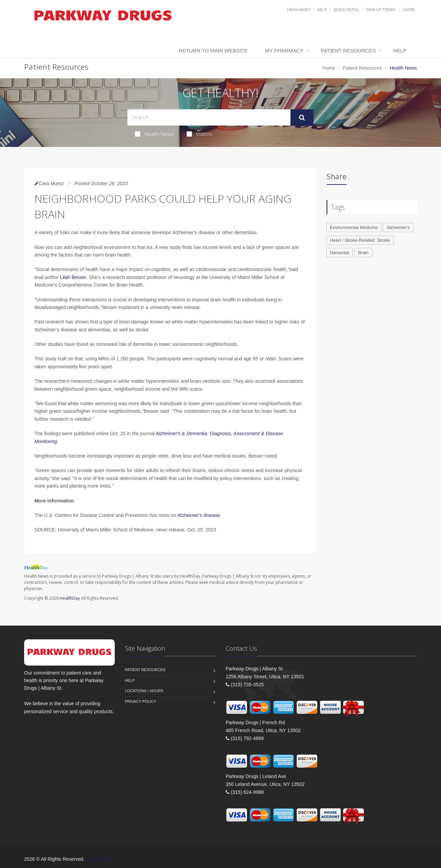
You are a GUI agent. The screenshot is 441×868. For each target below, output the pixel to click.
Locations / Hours (144, 691)
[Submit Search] (302, 118)
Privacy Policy (141, 701)
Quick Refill (346, 10)
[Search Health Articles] (209, 117)
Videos (199, 134)
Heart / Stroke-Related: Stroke (360, 240)
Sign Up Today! (381, 10)
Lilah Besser (73, 277)
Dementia (340, 253)
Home (329, 68)
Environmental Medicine (354, 227)
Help (322, 10)
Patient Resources (348, 51)
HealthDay (70, 598)
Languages (299, 10)
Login (409, 10)
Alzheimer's (398, 227)
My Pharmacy (284, 51)
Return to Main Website (213, 51)
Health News (155, 134)
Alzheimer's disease (199, 515)
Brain (363, 253)
